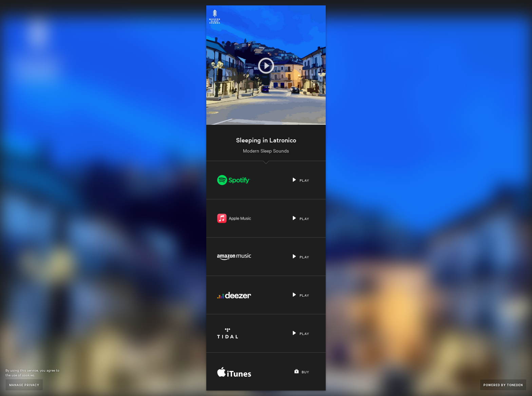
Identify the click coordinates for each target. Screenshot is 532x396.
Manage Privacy (24, 385)
